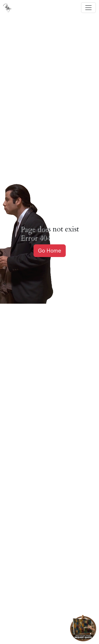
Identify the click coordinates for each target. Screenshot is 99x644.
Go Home (50, 251)
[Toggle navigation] (88, 8)
